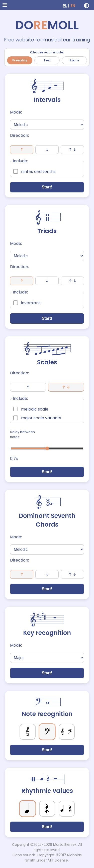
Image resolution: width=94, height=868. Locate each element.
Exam (74, 60)
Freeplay (20, 60)
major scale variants (37, 418)
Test (47, 60)
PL (65, 6)
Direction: (19, 135)
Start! (47, 187)
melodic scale (31, 409)
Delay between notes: (22, 434)
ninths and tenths (34, 172)
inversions (27, 303)
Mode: (16, 112)
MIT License (58, 860)
